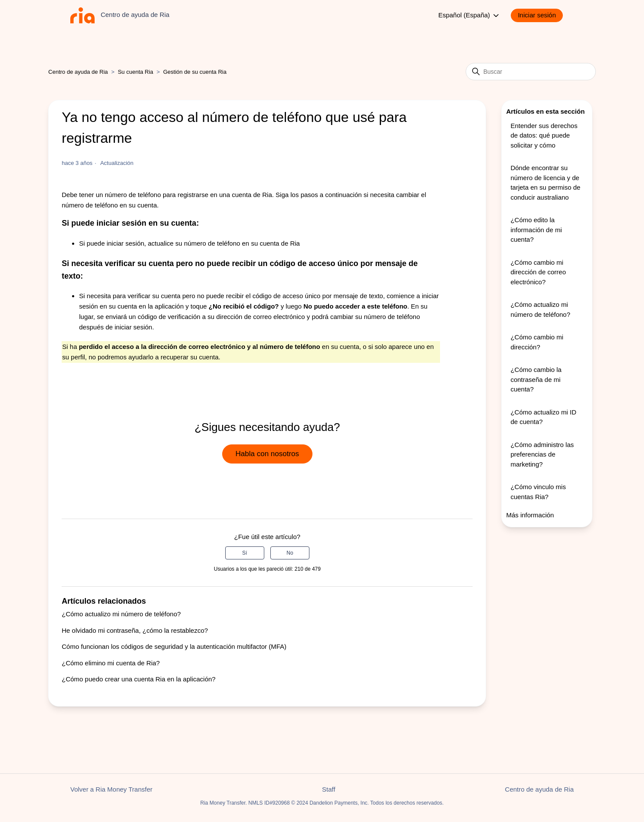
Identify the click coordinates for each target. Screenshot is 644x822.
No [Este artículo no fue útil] (290, 553)
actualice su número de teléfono (194, 243)
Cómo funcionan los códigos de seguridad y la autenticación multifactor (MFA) (174, 646)
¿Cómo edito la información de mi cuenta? (536, 230)
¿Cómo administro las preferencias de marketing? (542, 454)
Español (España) (469, 16)
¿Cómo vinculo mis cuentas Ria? (538, 492)
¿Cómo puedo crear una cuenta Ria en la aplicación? (138, 679)
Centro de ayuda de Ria (78, 72)
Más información (530, 515)
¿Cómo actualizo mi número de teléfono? (121, 614)
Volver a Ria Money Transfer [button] (111, 789)
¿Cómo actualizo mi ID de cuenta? (543, 417)
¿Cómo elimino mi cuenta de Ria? (111, 663)
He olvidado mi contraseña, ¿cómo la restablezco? (135, 630)
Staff (329, 789)
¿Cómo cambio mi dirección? (537, 342)
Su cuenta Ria (136, 72)
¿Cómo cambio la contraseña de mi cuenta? (536, 379)
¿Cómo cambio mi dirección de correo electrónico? (538, 272)
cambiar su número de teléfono (375, 317)
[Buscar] (531, 72)
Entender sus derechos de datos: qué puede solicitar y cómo (544, 135)
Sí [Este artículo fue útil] (245, 553)
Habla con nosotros (267, 454)
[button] (541, 15)
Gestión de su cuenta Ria (195, 72)
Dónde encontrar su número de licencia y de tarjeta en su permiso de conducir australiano (545, 182)
